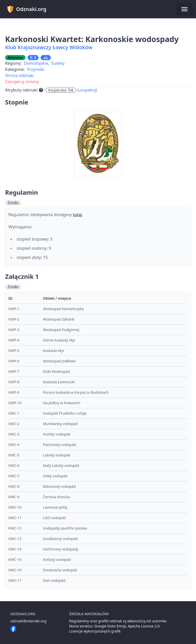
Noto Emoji (117, 626)
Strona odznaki (19, 75)
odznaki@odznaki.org (28, 621)
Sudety (58, 63)
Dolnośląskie (36, 63)
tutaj (77, 215)
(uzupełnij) (87, 90)
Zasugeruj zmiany (22, 82)
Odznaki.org (26, 9)
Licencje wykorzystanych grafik (95, 631)
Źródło (13, 203)
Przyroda (36, 69)
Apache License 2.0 (144, 626)
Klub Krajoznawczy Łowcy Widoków (49, 47)
